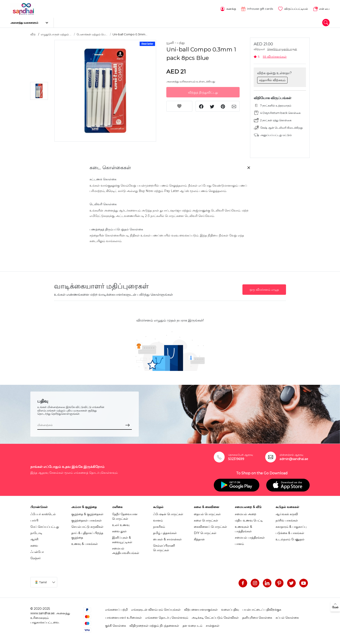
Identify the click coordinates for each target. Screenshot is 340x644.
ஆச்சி (34, 538)
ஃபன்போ (37, 550)
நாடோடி (36, 531)
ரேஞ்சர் (35, 557)
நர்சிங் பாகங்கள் (287, 519)
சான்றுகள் (213, 624)
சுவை (34, 544)
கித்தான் (199, 538)
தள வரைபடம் (192, 624)
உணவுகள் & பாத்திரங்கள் (244, 527)
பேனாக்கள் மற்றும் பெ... (92, 33)
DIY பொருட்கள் (205, 531)
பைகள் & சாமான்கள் (167, 538)
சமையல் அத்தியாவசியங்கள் (126, 549)
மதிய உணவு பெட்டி (249, 519)
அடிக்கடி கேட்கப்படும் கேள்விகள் (215, 616)
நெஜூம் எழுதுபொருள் (282, 48)
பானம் (239, 542)
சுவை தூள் (119, 530)
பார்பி (34, 519)
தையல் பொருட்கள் (207, 513)
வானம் (158, 519)
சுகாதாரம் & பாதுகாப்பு (291, 525)
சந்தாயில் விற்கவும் (272, 79)
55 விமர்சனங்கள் (275, 55)
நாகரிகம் (159, 525)
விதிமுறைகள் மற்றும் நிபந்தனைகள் (154, 624)
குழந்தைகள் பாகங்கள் (87, 519)
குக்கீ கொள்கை (116, 624)
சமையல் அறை (246, 513)
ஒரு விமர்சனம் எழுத (264, 288)
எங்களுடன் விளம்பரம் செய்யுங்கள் (156, 608)
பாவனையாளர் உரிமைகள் (123, 616)
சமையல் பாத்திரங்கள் (250, 536)
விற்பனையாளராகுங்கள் (201, 608)
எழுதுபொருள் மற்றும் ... (56, 33)
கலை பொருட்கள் (206, 519)
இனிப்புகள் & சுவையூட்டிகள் (122, 538)
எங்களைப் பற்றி (116, 608)
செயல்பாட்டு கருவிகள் (87, 525)
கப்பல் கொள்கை (287, 616)
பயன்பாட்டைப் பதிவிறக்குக (262, 608)
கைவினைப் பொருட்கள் (210, 525)
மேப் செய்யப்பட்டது (45, 525)
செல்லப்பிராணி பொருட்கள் (164, 546)
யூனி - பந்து (176, 41)
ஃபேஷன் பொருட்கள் (168, 513)
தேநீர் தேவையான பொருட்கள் (125, 515)
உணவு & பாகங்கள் (85, 542)
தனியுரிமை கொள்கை (257, 616)
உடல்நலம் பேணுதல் (290, 538)
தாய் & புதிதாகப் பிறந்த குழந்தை (87, 534)
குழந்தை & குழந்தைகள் (87, 513)
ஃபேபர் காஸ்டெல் (43, 513)
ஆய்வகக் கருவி (287, 513)
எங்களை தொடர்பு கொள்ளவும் (167, 616)
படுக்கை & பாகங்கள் (290, 531)
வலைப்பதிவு (230, 608)
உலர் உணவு (121, 523)
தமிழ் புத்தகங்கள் (165, 531)
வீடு (33, 33)
